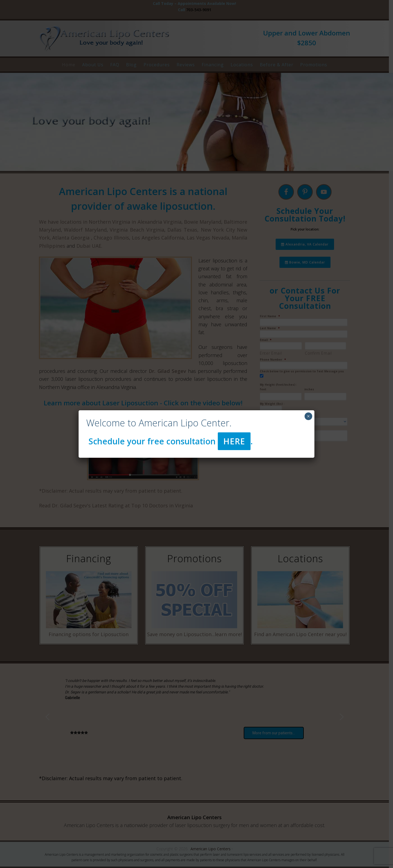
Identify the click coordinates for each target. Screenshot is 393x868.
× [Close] (308, 416)
